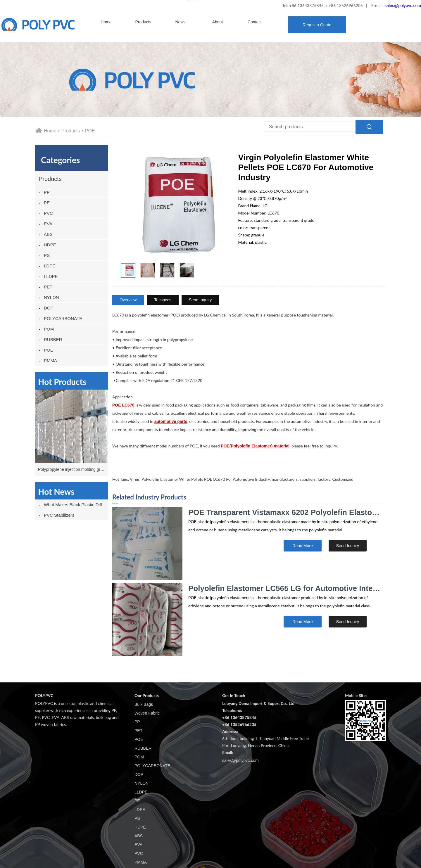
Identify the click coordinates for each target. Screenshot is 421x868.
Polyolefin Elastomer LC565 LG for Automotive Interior (285, 588)
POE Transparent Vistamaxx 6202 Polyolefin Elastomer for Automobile (285, 512)
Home (106, 22)
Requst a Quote (317, 25)
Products (143, 22)
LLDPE (51, 276)
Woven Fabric (147, 713)
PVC (48, 213)
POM (49, 329)
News (180, 22)
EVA (48, 224)
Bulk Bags (144, 704)
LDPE (50, 266)
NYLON (51, 297)
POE (90, 131)
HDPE (50, 245)
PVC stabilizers (59, 515)
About (218, 22)
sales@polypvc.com (403, 6)
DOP (49, 308)
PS (47, 255)
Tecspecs (163, 300)
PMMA (50, 360)
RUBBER (53, 339)
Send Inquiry (200, 300)
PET (48, 287)
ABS (48, 234)
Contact (255, 22)
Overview (128, 300)
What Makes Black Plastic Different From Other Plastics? (76, 505)
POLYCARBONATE (63, 318)
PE (47, 203)
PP (47, 192)
